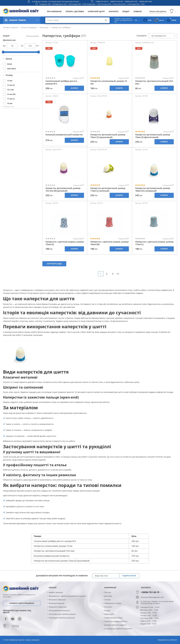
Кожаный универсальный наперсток (64, 135)
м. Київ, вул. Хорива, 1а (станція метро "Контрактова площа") (56, 1)
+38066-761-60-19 (102, 1)
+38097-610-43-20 (116, 1)
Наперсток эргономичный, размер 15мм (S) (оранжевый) (108, 136)
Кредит (126, 11)
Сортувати (141, 36)
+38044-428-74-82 (131, 1)
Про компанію (54, 11)
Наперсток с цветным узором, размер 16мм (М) (109, 243)
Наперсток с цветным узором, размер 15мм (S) (65, 243)
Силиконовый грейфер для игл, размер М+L (61, 82)
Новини (138, 11)
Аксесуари (44, 27)
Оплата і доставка (75, 11)
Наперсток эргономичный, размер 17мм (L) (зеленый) (108, 190)
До (22, 46)
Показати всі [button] (8, 107)
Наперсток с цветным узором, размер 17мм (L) (154, 243)
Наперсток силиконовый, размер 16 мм (109, 82)
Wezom (174, 640)
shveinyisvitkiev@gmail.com (152, 597)
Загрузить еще (54, 264)
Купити (74, 88)
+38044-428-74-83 (145, 1)
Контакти (114, 11)
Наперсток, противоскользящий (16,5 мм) (154, 82)
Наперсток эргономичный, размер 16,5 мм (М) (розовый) (63, 190)
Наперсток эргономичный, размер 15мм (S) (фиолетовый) (153, 136)
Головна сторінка (10, 27)
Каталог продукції (28, 27)
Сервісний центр (96, 11)
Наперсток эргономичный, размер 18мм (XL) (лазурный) (153, 190)
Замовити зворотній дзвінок (22, 603)
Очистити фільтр (32, 36)
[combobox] (163, 36)
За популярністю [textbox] (159, 36)
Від (4, 46)
